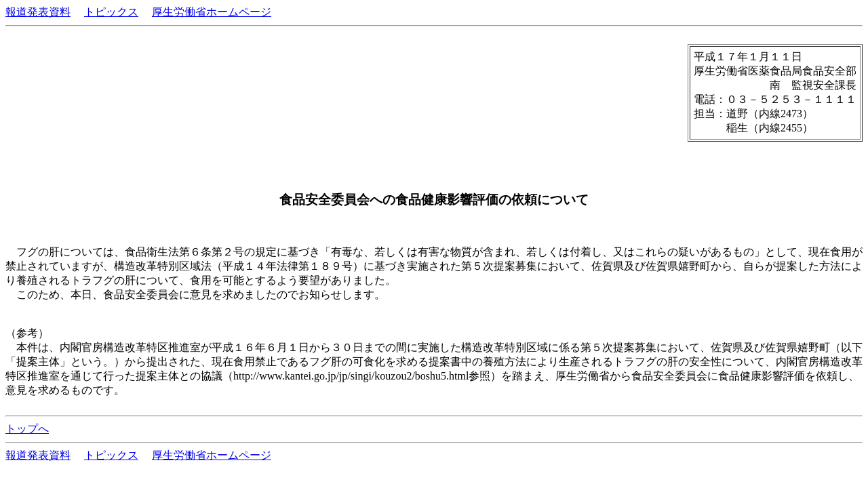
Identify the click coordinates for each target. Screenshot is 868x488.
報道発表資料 (38, 12)
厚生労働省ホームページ (212, 12)
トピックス (111, 12)
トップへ (27, 429)
